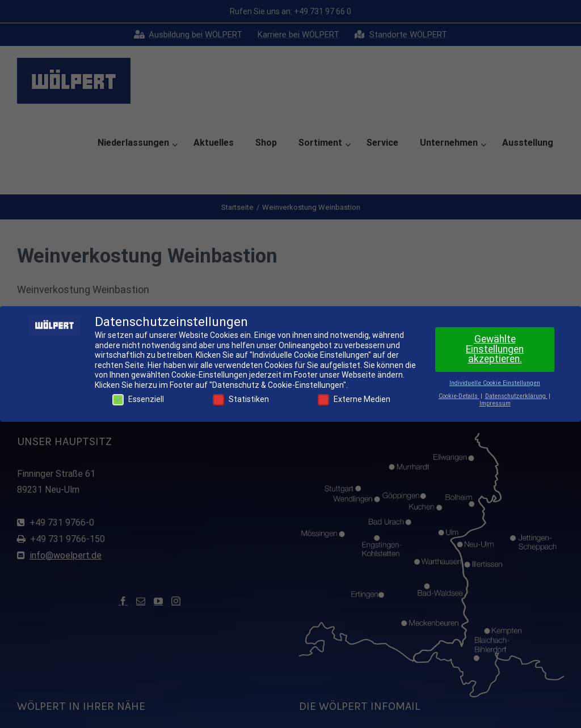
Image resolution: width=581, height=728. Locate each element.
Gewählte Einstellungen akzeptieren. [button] (495, 349)
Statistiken (241, 399)
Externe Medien (354, 399)
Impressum (495, 403)
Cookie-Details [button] (459, 396)
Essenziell (138, 399)
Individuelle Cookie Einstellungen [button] (495, 383)
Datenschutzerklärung (516, 396)
